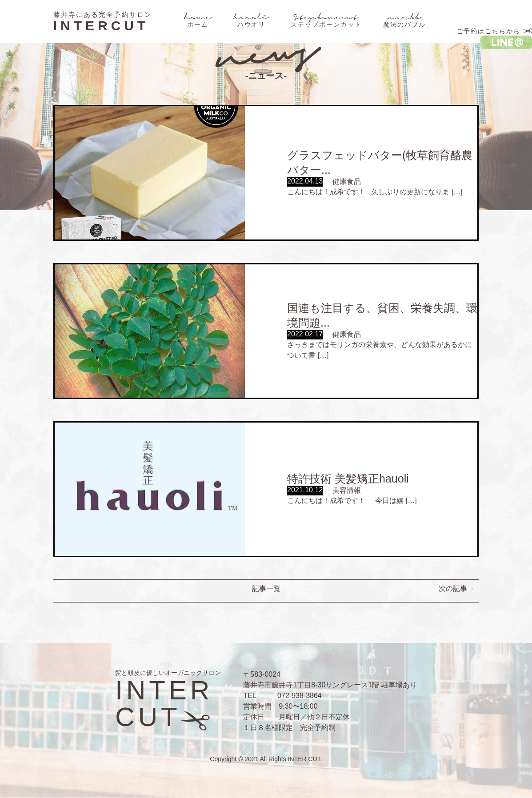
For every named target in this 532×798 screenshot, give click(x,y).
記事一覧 (266, 589)
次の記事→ (456, 589)
